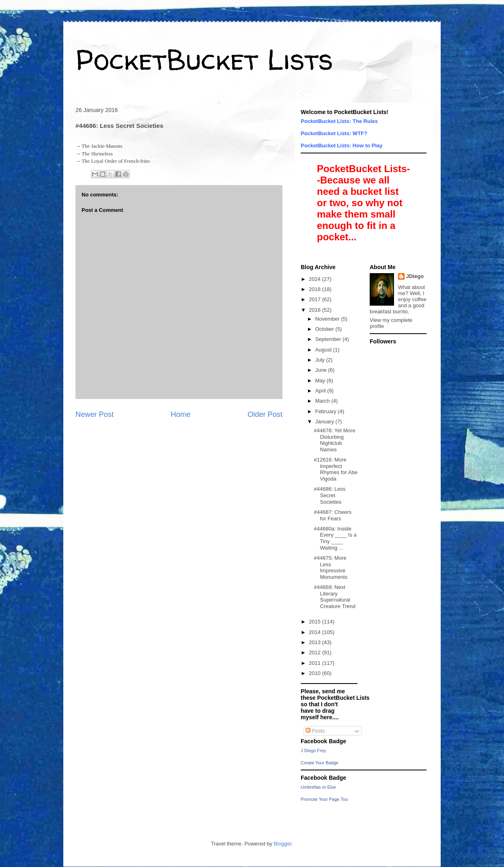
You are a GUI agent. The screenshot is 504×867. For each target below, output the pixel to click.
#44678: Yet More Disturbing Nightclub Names (334, 440)
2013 (316, 642)
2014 (316, 632)
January (325, 422)
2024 (316, 279)
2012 (316, 652)
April (321, 391)
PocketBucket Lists (204, 59)
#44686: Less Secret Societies (330, 495)
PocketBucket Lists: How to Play (342, 146)
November (328, 319)
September (329, 339)
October (325, 329)
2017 (316, 299)
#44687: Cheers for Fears (333, 515)
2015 (316, 622)
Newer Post (95, 414)
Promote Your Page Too (324, 799)
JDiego (415, 276)
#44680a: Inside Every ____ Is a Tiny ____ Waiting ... (335, 538)
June (322, 370)
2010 (316, 673)
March (323, 401)
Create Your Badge (320, 763)
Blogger (283, 844)
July (321, 360)
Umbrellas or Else (318, 787)
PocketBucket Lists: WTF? (334, 133)
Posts (315, 731)
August (324, 350)
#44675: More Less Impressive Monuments (331, 567)
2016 (316, 310)
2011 (316, 663)
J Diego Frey (313, 751)
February (327, 411)
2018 (316, 289)
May (321, 381)
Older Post (265, 414)
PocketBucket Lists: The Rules (339, 121)
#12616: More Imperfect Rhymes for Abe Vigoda (336, 469)
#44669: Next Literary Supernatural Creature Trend (334, 597)
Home (181, 414)
